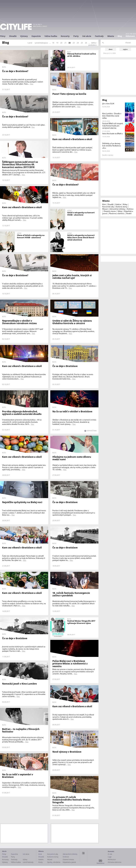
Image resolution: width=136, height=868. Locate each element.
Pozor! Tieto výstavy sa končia (69, 94)
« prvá (30, 43)
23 (74, 43)
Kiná (104, 204)
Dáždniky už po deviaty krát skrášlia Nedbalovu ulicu (112, 146)
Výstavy (24, 36)
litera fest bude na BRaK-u (112, 133)
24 (78, 43)
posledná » (93, 45)
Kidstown (130, 36)
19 (57, 43)
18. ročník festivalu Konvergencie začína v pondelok (71, 594)
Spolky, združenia (54, 862)
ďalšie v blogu (108, 155)
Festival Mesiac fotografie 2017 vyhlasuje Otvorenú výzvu (81, 622)
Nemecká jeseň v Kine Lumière (19, 684)
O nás (110, 854)
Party (76, 36)
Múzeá (105, 209)
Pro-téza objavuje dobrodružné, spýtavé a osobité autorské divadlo (22, 413)
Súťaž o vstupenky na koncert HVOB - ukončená (81, 214)
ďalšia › (94, 43)
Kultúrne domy (121, 207)
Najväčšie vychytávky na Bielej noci (22, 502)
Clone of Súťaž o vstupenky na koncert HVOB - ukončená (31, 236)
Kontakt (111, 851)
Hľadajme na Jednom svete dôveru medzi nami (72, 458)
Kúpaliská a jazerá (69, 862)
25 (82, 43)
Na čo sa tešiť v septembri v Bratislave (18, 776)
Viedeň (129, 213)
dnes (111, 49)
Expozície (36, 36)
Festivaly (99, 36)
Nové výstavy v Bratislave (67, 752)
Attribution (112, 859)
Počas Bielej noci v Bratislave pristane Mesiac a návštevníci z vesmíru (70, 664)
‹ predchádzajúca (41, 43)
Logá (110, 857)
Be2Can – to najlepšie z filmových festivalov (21, 730)
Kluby (125, 204)
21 (65, 43)
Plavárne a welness (117, 213)
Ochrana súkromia (115, 862)
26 (86, 43)
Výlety (120, 211)
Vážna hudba (51, 36)
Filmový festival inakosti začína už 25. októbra (82, 55)
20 (61, 43)
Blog (120, 36)
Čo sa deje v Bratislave (65, 366)
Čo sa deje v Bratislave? (15, 71)
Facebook (83, 853)
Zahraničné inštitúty (117, 209)
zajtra (125, 49)
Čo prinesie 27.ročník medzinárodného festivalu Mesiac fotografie (72, 800)
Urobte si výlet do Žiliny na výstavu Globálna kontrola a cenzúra (72, 322)
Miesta (111, 36)
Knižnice (130, 209)
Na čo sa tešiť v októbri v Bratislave (72, 411)
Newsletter (101, 863)
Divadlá (13, 36)
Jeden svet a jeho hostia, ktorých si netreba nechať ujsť (72, 277)
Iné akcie (87, 36)
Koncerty (65, 36)
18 (53, 43)
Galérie (118, 204)
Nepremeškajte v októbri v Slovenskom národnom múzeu (19, 322)
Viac (32, 84)
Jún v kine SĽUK (108, 104)
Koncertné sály (108, 207)
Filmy (3, 36)
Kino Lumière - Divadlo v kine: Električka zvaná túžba (112, 116)
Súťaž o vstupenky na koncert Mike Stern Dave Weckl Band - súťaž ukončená (81, 237)
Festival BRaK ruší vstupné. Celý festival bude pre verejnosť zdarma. (113, 126)
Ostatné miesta (110, 211)
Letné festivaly (28, 862)
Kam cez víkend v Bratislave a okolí (72, 139)
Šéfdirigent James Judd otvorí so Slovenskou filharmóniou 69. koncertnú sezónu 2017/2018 (20, 165)
